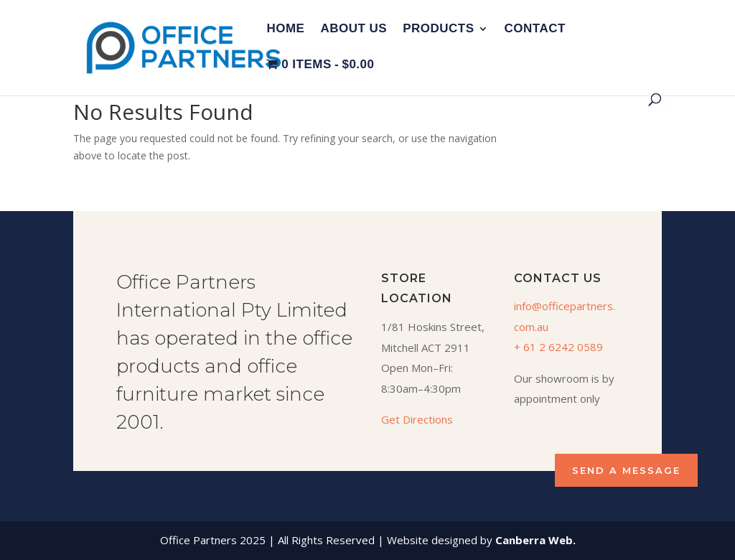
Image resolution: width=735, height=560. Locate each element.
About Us (354, 29)
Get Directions (417, 419)
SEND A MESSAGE (626, 470)
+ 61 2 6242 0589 (558, 347)
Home (285, 29)
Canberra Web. (535, 540)
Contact (535, 29)
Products (438, 29)
